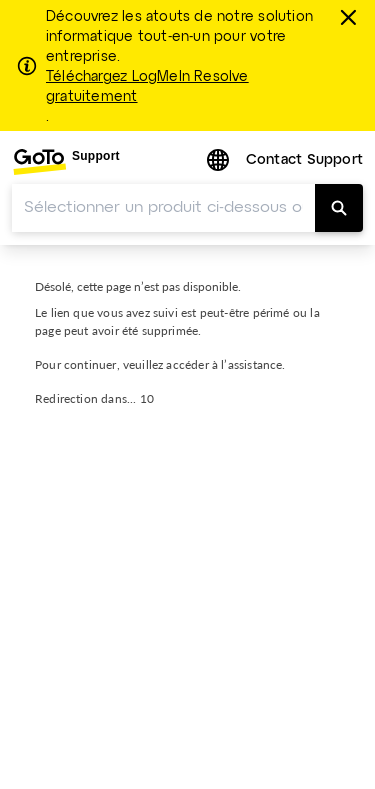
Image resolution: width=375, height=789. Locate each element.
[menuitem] (66, 161)
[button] (220, 161)
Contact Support (304, 160)
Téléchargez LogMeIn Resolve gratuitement (147, 87)
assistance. (257, 364)
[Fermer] (351, 17)
